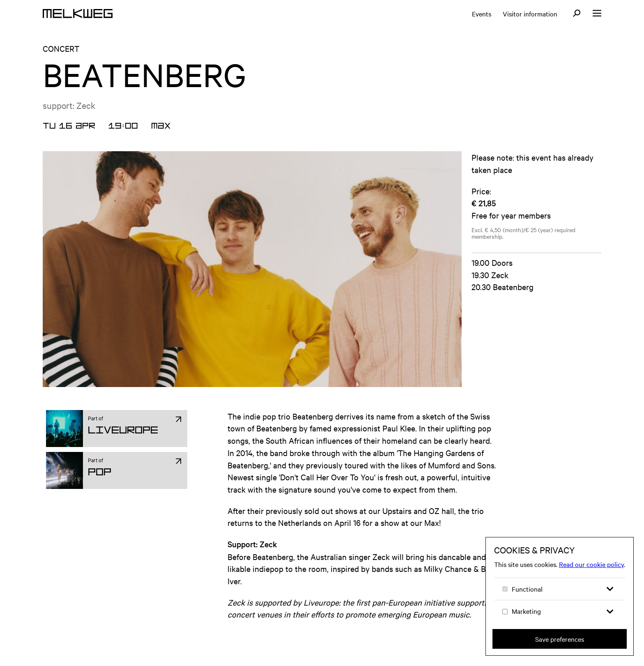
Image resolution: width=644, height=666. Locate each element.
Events (482, 14)
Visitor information (530, 14)
